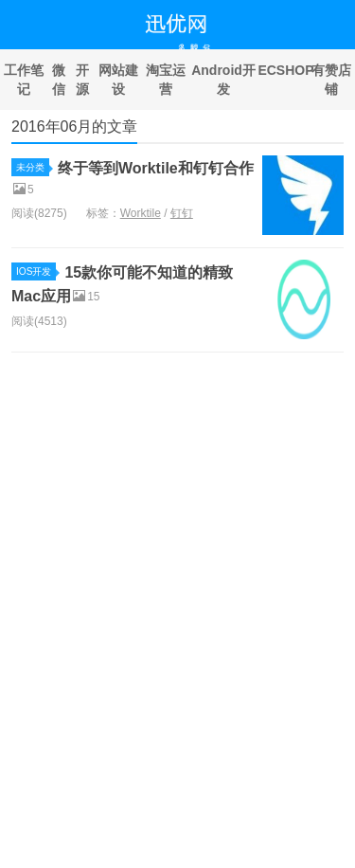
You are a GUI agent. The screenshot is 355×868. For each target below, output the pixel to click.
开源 (82, 80)
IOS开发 (36, 271)
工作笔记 (24, 80)
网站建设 (118, 80)
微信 (59, 80)
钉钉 (182, 213)
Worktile (141, 213)
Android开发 (223, 80)
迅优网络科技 (177, 25)
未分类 (33, 167)
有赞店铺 (331, 80)
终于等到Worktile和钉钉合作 (156, 168)
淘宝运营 (166, 80)
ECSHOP (283, 70)
